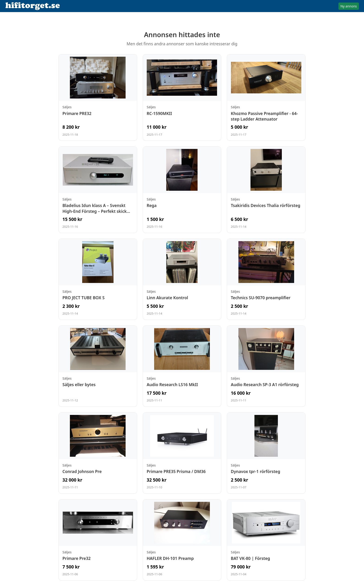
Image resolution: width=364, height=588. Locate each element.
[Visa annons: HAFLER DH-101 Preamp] (182, 540)
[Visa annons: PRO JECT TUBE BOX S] (98, 279)
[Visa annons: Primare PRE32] (98, 97)
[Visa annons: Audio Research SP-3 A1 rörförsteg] (266, 366)
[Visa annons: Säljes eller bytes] (98, 366)
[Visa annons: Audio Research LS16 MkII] (182, 366)
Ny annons (349, 6)
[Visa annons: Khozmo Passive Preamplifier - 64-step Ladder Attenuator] (266, 97)
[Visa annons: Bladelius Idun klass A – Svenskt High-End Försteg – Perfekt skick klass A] (98, 190)
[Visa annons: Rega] (182, 190)
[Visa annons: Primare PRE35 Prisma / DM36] (182, 453)
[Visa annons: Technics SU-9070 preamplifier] (266, 279)
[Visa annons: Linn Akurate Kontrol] (182, 279)
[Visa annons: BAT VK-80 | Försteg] (266, 540)
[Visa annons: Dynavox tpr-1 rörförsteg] (266, 453)
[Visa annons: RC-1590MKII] (182, 97)
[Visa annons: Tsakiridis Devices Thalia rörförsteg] (266, 190)
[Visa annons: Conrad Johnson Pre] (98, 453)
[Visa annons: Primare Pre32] (98, 540)
